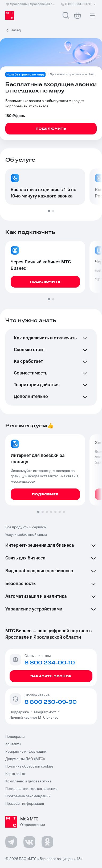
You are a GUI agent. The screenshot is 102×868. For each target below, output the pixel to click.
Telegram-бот (45, 712)
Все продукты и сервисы (26, 527)
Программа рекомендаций (28, 796)
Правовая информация (25, 804)
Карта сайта (15, 774)
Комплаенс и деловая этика (28, 781)
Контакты (13, 744)
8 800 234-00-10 (79, 4)
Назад (16, 30)
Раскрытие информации (26, 752)
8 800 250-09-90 (51, 702)
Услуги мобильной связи (26, 535)
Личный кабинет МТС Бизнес (34, 718)
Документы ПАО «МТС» (25, 759)
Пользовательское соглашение (31, 789)
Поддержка (20, 712)
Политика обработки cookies (29, 766)
